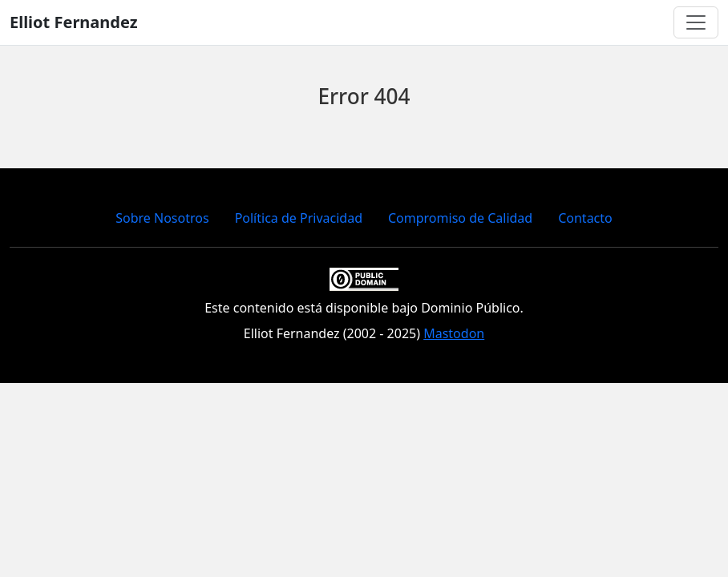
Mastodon (454, 333)
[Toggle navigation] (696, 22)
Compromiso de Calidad (460, 218)
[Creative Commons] (364, 277)
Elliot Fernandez (74, 22)
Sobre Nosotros (162, 218)
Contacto (585, 218)
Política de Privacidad (299, 218)
